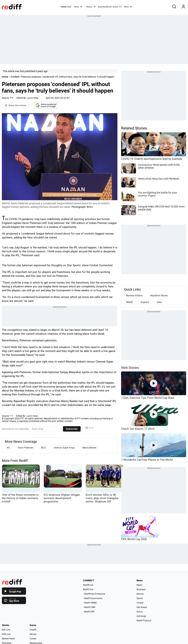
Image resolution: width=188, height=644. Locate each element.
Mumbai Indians (134, 296)
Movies (140, 594)
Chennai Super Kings (64, 448)
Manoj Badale (89, 448)
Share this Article (16, 105)
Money (91, 6)
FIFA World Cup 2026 (134, 539)
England (145, 302)
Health (33, 630)
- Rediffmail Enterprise (94, 594)
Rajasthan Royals (159, 296)
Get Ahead (142, 607)
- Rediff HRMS (90, 603)
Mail (69, 7)
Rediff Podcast (144, 621)
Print (90, 428)
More (128, 6)
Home (64, 7)
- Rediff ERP (89, 612)
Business (141, 589)
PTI (12, 98)
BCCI (43, 448)
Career (33, 639)
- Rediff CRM (89, 607)
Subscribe (72, 429)
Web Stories (130, 368)
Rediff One (88, 589)
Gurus (115, 7)
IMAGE (129, 302)
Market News (8, 639)
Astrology (141, 616)
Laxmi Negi (33, 98)
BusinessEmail (105, 7)
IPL (8, 448)
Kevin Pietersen (26, 448)
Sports (140, 598)
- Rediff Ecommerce (93, 598)
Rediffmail (88, 585)
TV (120, 7)
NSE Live (6, 634)
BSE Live (6, 630)
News (78, 6)
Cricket (15, 77)
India (159, 302)
